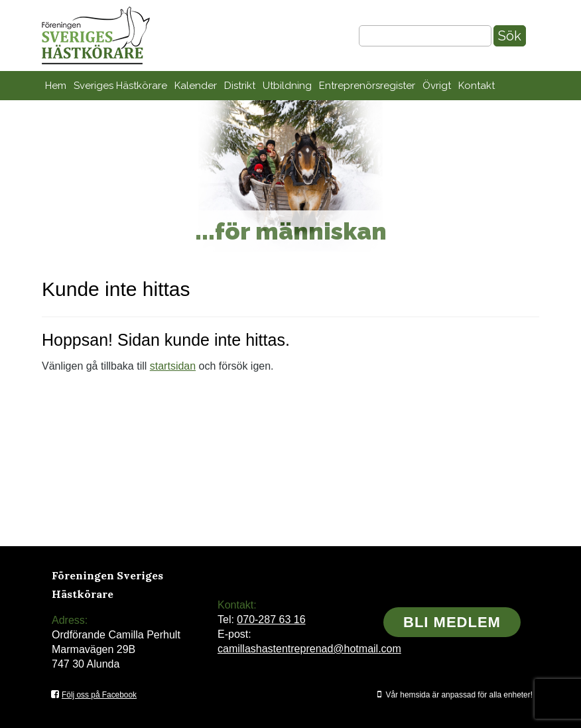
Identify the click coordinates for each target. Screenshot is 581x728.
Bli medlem (452, 622)
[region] (290, 176)
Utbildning (287, 86)
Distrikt (240, 86)
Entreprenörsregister (367, 86)
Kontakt (477, 86)
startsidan (173, 366)
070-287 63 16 (271, 619)
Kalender (196, 86)
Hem (56, 86)
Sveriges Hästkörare (120, 86)
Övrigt (437, 86)
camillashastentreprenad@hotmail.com (309, 649)
